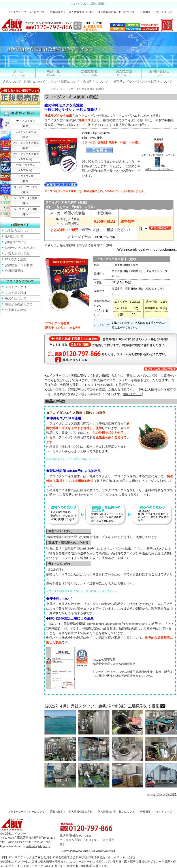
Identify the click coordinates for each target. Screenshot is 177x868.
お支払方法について (19, 231)
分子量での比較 (16, 310)
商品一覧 (53, 71)
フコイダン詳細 (16, 293)
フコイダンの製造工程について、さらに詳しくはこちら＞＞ (82, 591)
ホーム (18, 71)
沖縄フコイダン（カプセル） (26, 168)
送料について (12, 82)
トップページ (55, 89)
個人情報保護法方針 (81, 12)
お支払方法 (124, 71)
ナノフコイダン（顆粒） (26, 123)
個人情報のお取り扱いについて (116, 12)
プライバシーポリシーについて (26, 12)
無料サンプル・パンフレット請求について (143, 82)
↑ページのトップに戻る (162, 794)
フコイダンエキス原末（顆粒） (26, 146)
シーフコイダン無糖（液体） (26, 201)
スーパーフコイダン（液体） (26, 190)
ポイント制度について (64, 82)
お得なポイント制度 (19, 265)
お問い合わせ (159, 71)
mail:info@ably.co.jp (38, 846)
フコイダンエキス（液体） (26, 135)
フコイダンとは (16, 287)
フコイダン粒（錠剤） (26, 179)
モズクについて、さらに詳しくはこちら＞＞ (73, 459)
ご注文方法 (89, 71)
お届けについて (34, 82)
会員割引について (96, 82)
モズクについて (16, 298)
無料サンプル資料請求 (20, 248)
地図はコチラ (132, 394)
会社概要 (145, 12)
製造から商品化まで (19, 304)
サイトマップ (164, 12)
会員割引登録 (14, 271)
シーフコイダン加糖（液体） (26, 212)
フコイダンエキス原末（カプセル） (26, 157)
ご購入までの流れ (17, 254)
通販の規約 (57, 12)
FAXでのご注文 (16, 259)
